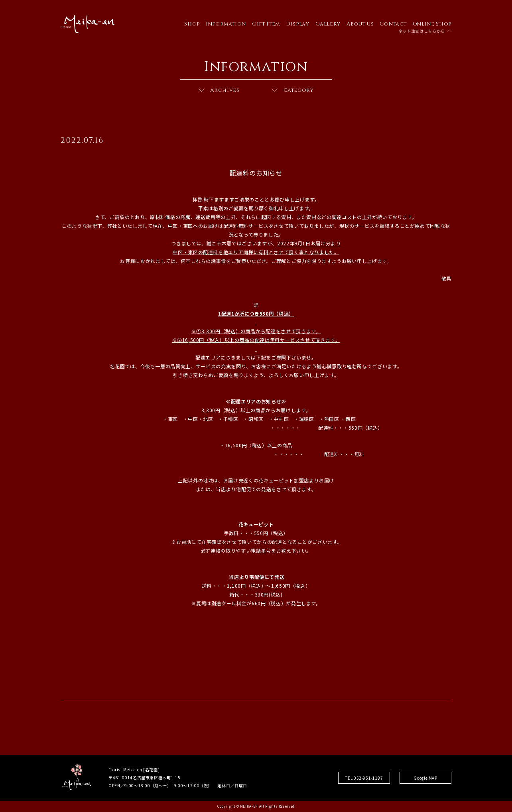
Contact (393, 24)
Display (298, 24)
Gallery (328, 24)
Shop (192, 24)
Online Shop (432, 24)
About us (360, 24)
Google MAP (425, 778)
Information (226, 24)
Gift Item (266, 24)
